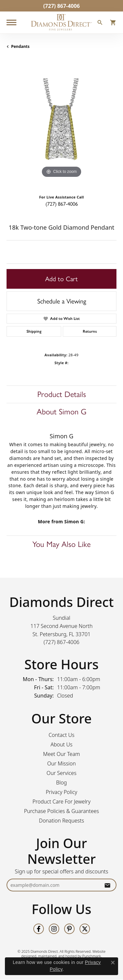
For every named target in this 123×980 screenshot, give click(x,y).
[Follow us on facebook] (39, 929)
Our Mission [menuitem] (61, 764)
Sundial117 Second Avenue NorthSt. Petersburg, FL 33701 (61, 630)
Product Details (62, 394)
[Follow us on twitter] (85, 929)
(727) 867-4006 (62, 204)
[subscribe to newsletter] (107, 885)
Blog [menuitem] (62, 783)
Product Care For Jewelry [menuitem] (61, 802)
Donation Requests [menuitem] (61, 821)
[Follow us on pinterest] (69, 929)
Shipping (34, 331)
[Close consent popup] (113, 963)
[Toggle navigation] (11, 22)
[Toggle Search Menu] (100, 23)
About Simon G (61, 412)
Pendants (20, 46)
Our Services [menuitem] (61, 773)
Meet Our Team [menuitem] (62, 754)
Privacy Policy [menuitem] (61, 792)
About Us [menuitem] (62, 745)
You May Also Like (61, 544)
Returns (90, 331)
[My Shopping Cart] (113, 23)
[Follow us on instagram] (54, 929)
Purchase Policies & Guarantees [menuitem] (61, 811)
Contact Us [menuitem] (61, 735)
